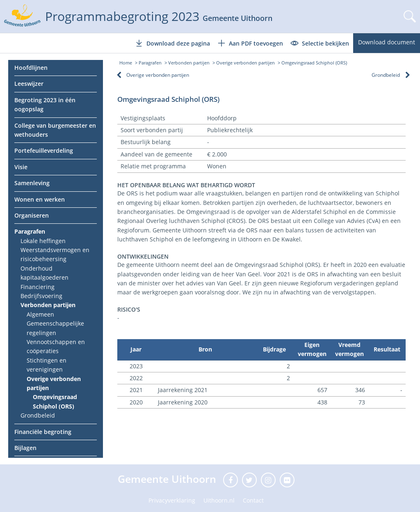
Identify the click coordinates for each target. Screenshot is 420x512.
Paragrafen (30, 231)
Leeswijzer (29, 84)
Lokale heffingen (43, 241)
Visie (21, 167)
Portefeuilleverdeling (44, 150)
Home (126, 63)
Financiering (38, 287)
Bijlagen (25, 448)
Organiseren (32, 215)
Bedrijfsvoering (41, 296)
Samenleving (32, 183)
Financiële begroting (43, 432)
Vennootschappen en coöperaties (56, 346)
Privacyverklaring (172, 500)
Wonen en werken (40, 199)
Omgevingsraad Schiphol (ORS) (55, 401)
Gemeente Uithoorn (168, 479)
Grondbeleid (38, 415)
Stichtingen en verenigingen (47, 365)
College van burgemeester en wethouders (55, 130)
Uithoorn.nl (219, 500)
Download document (387, 42)
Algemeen (40, 314)
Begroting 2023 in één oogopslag (45, 104)
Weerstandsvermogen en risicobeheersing (55, 254)
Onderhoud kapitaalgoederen (45, 273)
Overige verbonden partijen (54, 383)
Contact (253, 500)
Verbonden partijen (48, 305)
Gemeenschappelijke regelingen (55, 328)
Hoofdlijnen (31, 68)
